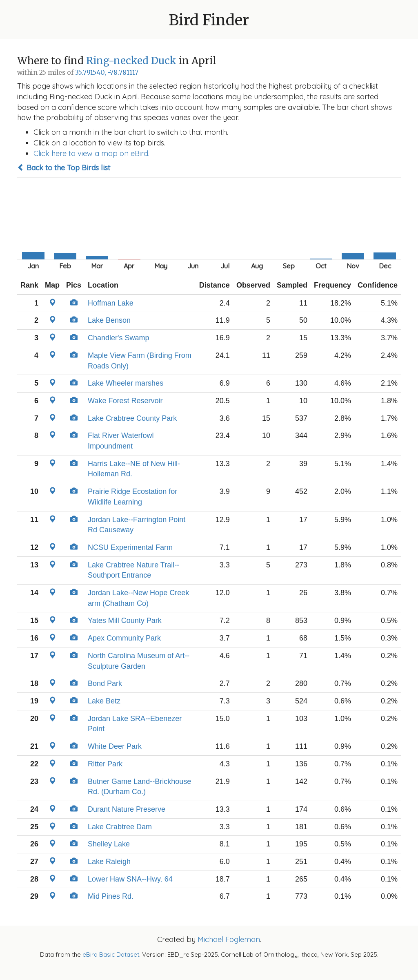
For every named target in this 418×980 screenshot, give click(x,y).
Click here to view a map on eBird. (91, 153)
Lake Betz (104, 701)
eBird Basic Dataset (111, 954)
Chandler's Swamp (119, 338)
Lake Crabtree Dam (120, 827)
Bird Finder (209, 20)
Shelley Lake (109, 844)
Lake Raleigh (109, 862)
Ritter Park (105, 764)
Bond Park (105, 683)
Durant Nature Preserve (127, 809)
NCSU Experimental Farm (130, 547)
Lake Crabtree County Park (132, 418)
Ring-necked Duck (131, 61)
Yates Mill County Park (125, 621)
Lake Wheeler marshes (126, 383)
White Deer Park (115, 746)
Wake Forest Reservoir (125, 401)
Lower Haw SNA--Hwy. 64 (130, 879)
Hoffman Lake (111, 303)
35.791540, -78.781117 (107, 73)
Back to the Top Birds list (64, 168)
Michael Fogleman (229, 939)
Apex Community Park (124, 638)
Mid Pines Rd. (111, 896)
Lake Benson (109, 320)
